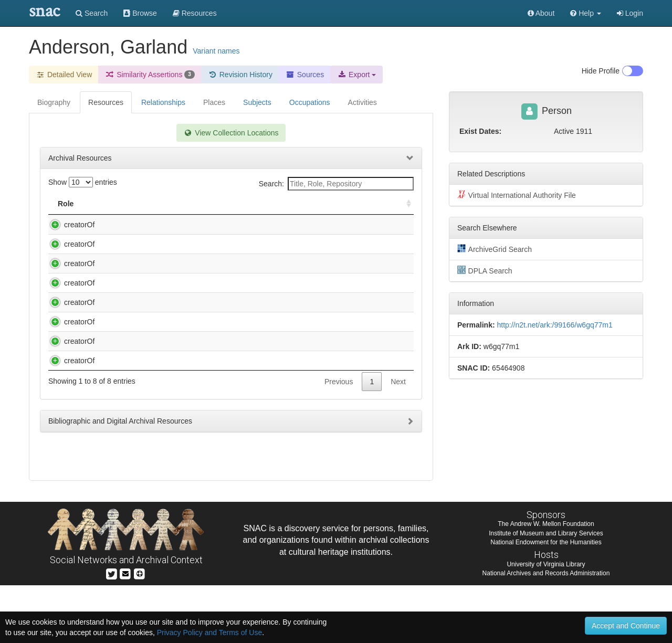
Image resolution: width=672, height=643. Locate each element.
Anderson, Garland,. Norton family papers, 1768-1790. (183, 255)
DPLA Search (485, 270)
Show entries (83, 182)
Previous (339, 466)
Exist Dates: (480, 131)
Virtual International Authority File (517, 195)
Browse (140, 13)
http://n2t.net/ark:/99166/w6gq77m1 (554, 325)
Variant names (216, 51)
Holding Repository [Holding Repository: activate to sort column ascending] (323, 204)
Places (214, 102)
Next (398, 466)
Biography (54, 102)
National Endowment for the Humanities (546, 599)
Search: (336, 184)
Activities (363, 102)
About (541, 13)
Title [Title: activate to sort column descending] (106, 204)
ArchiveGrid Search (495, 249)
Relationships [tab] (163, 102)
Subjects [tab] (257, 102)
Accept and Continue (626, 626)
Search (92, 13)
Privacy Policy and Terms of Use (209, 633)
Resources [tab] (106, 102)
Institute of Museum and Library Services (546, 591)
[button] (586, 13)
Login (630, 13)
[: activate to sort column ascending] (404, 204)
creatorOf (69, 225)
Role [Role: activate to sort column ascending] (66, 204)
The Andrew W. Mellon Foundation (546, 582)
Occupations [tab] (310, 102)
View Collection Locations (231, 133)
